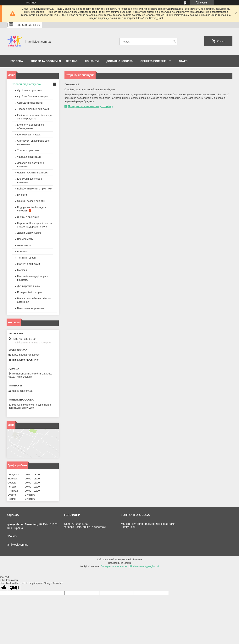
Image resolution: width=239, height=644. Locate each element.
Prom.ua (138, 559)
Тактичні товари (26, 258)
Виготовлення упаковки (31, 308)
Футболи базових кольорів (32, 96)
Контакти (92, 61)
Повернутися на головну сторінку (91, 106)
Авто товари (24, 245)
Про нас (72, 61)
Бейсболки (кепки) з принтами (35, 189)
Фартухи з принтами (29, 157)
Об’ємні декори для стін (31, 201)
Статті (183, 61)
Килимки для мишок (29, 135)
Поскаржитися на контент (114, 566)
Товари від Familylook (27, 84)
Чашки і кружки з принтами (33, 173)
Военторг (22, 251)
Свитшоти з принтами (30, 103)
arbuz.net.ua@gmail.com (26, 355)
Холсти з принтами (28, 150)
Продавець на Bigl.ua (119, 563)
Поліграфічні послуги (29, 292)
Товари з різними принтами (33, 109)
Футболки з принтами (30, 90)
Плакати (22, 195)
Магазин (22, 270)
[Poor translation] (14, 588)
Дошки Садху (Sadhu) (30, 233)
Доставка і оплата (119, 61)
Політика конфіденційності (144, 566)
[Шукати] (174, 42)
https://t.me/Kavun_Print (26, 360)
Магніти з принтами (28, 264)
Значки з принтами (28, 217)
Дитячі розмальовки (29, 286)
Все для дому (25, 239)
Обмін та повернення (156, 61)
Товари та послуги (44, 61)
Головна (17, 61)
